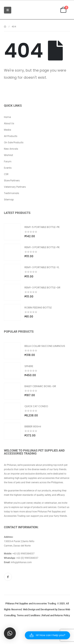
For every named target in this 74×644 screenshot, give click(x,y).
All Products (11, 136)
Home (7, 117)
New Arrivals (11, 149)
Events (8, 168)
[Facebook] (8, 577)
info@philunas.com (21, 562)
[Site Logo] (23, 10)
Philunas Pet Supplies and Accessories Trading (30, 603)
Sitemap (9, 200)
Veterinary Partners (15, 187)
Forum (8, 162)
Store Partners (12, 181)
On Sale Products (14, 143)
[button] (47, 635)
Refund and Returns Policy (56, 615)
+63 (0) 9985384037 (23, 554)
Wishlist (8, 155)
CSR (6, 174)
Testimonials (12, 193)
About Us (9, 123)
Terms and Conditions (29, 615)
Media (7, 130)
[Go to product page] (12, 232)
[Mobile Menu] (8, 10)
